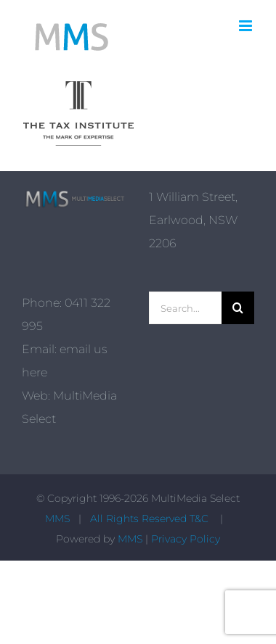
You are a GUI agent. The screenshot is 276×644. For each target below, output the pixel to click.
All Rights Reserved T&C (151, 519)
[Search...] (185, 308)
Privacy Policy (186, 539)
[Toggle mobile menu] (247, 26)
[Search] (238, 308)
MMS (57, 519)
